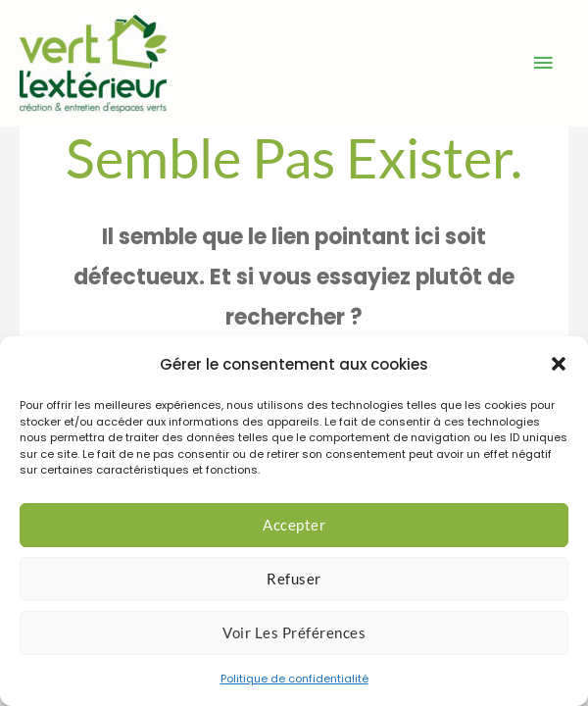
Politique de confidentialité (294, 679)
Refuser (294, 579)
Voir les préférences (294, 632)
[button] (559, 364)
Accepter (294, 525)
